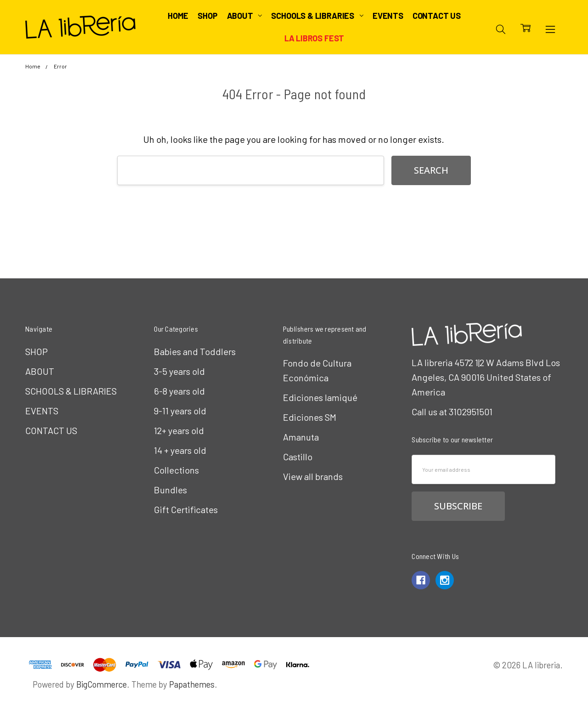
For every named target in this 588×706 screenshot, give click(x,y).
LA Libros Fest (314, 38)
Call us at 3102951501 (452, 412)
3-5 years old (179, 371)
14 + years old (180, 450)
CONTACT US (437, 16)
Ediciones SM (310, 417)
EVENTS (388, 16)
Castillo (298, 457)
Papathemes (192, 684)
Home (178, 16)
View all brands (313, 476)
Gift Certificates (186, 509)
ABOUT (245, 16)
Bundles (170, 490)
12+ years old (179, 430)
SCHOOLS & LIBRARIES (317, 16)
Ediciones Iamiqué (320, 397)
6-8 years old (179, 391)
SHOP (207, 16)
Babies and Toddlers (195, 351)
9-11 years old (180, 411)
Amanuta (301, 437)
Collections (176, 470)
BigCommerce (102, 684)
